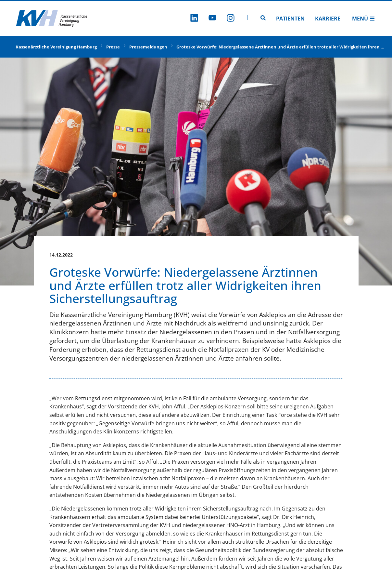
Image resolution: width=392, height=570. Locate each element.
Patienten (290, 19)
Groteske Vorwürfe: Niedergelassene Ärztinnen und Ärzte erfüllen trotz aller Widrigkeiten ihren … (280, 47)
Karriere (328, 19)
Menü (363, 19)
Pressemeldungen (148, 47)
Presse (113, 47)
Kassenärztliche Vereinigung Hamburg (56, 47)
